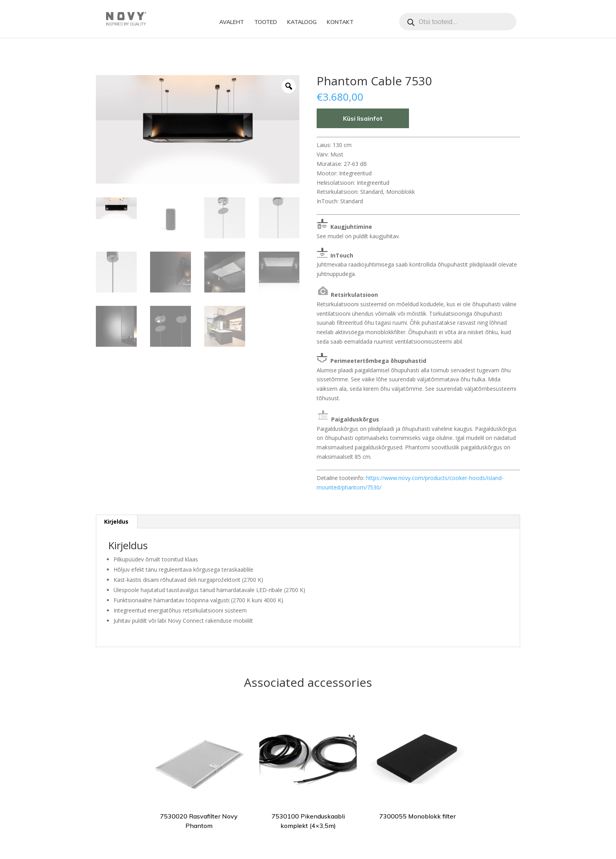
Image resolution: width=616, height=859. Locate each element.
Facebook (375, 22)
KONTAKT (340, 22)
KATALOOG (302, 22)
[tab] (116, 522)
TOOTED (266, 22)
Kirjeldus (116, 521)
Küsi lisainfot (363, 118)
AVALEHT (232, 22)
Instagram (390, 22)
